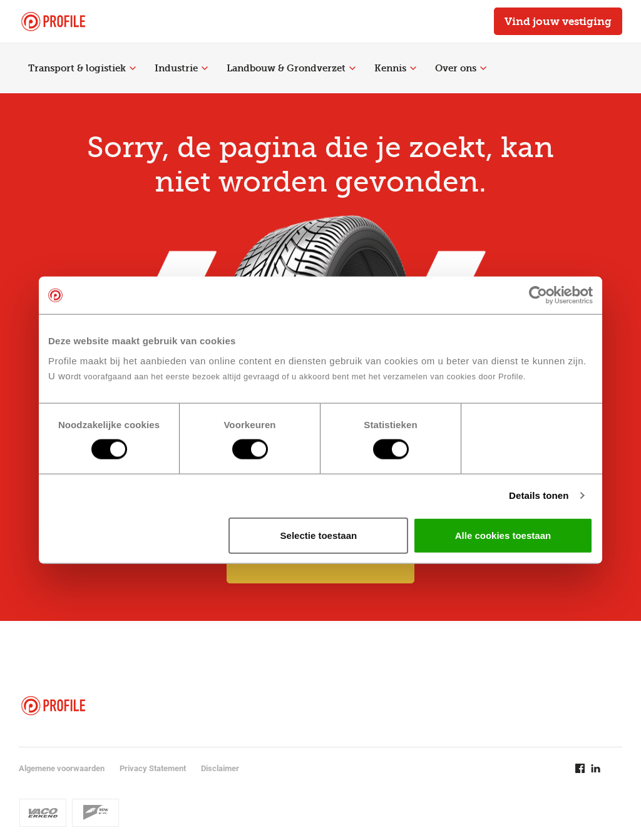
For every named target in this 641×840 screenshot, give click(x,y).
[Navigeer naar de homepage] (53, 22)
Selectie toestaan (319, 535)
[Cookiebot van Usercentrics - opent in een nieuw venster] (538, 295)
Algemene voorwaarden (62, 768)
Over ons (461, 68)
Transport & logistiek (82, 68)
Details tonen (539, 495)
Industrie (181, 68)
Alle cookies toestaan (503, 535)
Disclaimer (220, 768)
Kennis (395, 68)
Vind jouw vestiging (558, 21)
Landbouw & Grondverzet (291, 68)
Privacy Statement (153, 768)
